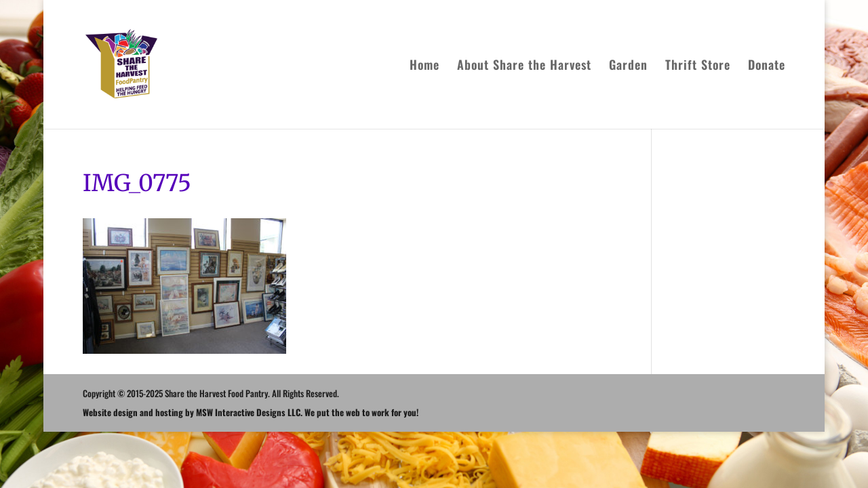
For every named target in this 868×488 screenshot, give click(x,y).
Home (425, 66)
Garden (628, 66)
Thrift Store (698, 66)
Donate (767, 66)
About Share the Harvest (524, 66)
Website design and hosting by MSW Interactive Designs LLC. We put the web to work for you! (251, 412)
